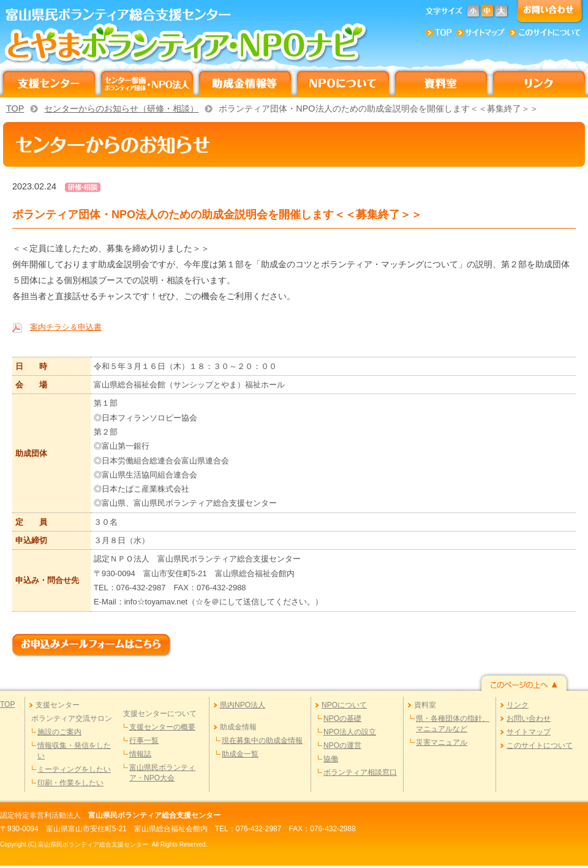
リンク (518, 705)
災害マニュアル (442, 742)
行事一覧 (144, 740)
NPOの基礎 (342, 718)
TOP (15, 108)
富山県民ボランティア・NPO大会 (162, 773)
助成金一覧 (240, 754)
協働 (331, 759)
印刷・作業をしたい (70, 783)
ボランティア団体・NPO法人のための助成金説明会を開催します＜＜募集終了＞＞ (378, 108)
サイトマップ (529, 732)
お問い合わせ (529, 718)
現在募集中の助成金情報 (262, 740)
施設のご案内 (59, 732)
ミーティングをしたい (74, 769)
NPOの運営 (342, 745)
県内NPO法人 (243, 705)
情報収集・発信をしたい (74, 751)
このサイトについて (540, 745)
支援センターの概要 (162, 727)
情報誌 (140, 754)
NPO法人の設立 (350, 732)
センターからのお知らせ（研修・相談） (121, 108)
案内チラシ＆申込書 (66, 327)
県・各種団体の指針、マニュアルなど (453, 724)
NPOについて (344, 705)
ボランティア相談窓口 (360, 772)
